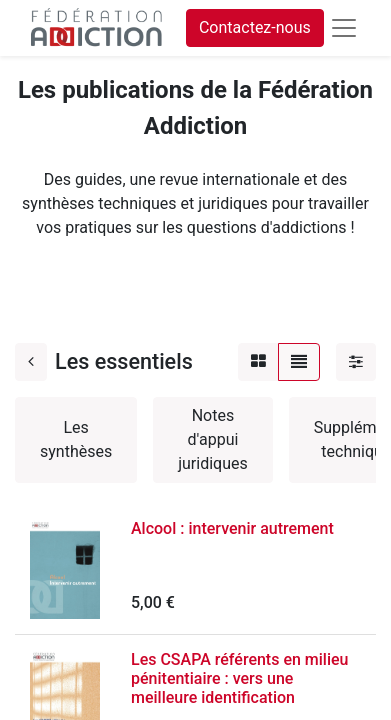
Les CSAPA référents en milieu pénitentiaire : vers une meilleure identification (240, 678)
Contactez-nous (255, 27)
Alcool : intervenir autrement (232, 528)
